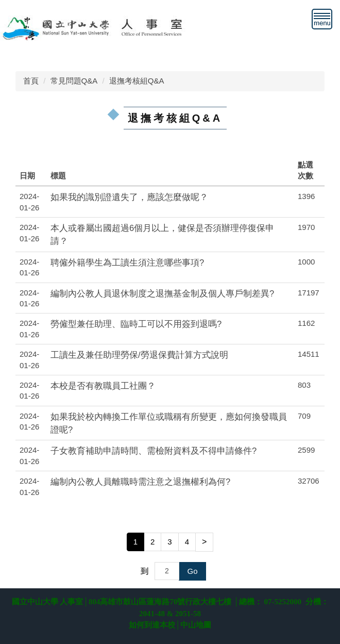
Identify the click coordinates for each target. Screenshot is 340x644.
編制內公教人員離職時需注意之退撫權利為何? (140, 482)
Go (192, 571)
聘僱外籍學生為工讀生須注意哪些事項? (127, 262)
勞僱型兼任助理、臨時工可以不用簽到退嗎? (136, 324)
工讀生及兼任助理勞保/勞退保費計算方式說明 (139, 355)
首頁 (31, 81)
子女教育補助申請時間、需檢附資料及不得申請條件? (154, 451)
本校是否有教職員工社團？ (103, 386)
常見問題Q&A (74, 81)
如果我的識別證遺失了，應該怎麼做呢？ (129, 197)
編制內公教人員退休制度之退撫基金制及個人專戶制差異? (162, 293)
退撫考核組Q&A (137, 81)
